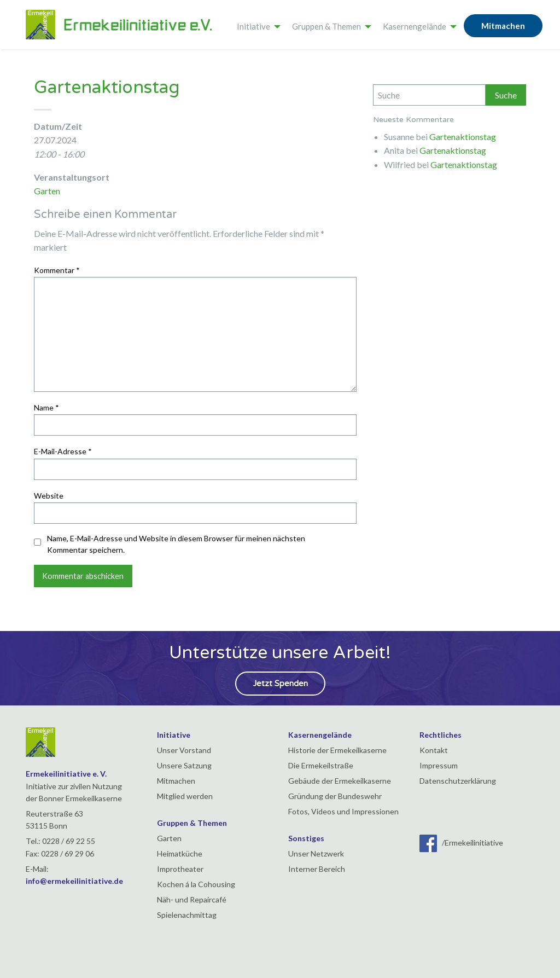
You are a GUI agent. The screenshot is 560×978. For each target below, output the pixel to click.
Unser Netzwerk (316, 853)
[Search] (429, 95)
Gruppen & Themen (326, 26)
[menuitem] (256, 25)
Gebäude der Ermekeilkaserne (340, 781)
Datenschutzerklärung (458, 781)
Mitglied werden (185, 796)
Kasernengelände (415, 26)
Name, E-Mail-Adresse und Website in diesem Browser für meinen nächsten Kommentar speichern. (176, 544)
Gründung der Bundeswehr (335, 796)
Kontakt (434, 750)
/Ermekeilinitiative (461, 843)
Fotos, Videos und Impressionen (343, 811)
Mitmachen (503, 26)
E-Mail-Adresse (63, 451)
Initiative (253, 26)
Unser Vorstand (184, 750)
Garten (47, 191)
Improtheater (180, 869)
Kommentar (57, 270)
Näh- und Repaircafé (192, 899)
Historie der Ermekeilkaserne (337, 750)
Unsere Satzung (184, 765)
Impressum (439, 765)
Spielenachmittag (187, 915)
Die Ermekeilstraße (321, 765)
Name (46, 407)
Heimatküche (180, 853)
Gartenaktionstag (463, 137)
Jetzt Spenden (280, 684)
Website (49, 496)
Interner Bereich (317, 869)
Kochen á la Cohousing (196, 884)
